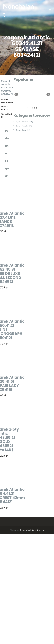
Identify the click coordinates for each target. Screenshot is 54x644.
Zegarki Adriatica (24, 122)
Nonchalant (18, 10)
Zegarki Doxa (23, 130)
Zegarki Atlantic (24, 126)
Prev (16, 94)
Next (48, 94)
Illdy (17, 530)
